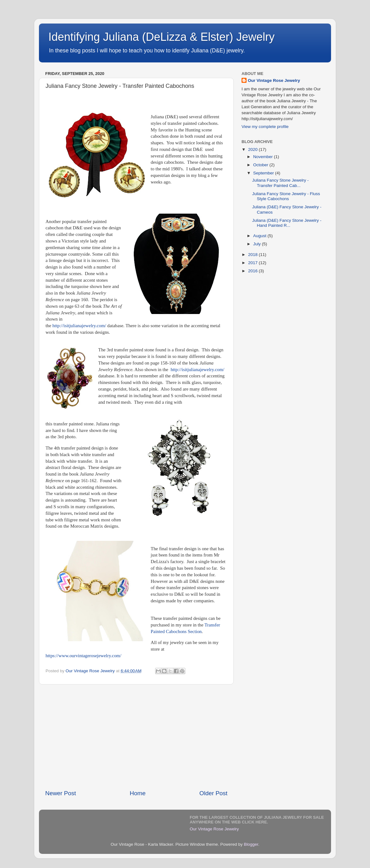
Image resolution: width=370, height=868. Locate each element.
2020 (253, 149)
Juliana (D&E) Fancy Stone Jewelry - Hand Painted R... (287, 223)
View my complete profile (265, 127)
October (261, 165)
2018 (253, 255)
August (260, 236)
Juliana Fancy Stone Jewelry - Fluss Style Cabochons (286, 196)
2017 (253, 263)
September (264, 173)
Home (138, 793)
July (258, 244)
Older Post (213, 793)
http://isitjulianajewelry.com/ (79, 326)
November (264, 157)
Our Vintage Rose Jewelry (274, 80)
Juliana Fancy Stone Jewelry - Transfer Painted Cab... (280, 183)
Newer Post (61, 793)
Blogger (251, 844)
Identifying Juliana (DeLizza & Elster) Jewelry (161, 37)
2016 (253, 271)
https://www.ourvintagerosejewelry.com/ (83, 656)
